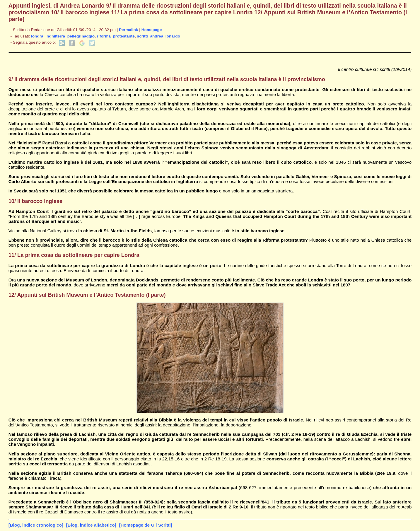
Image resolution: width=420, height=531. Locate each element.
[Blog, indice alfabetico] (91, 525)
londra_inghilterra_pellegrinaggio (63, 36)
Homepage (152, 30)
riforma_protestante (116, 36)
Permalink (128, 30)
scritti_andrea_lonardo (159, 36)
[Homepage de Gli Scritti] (145, 525)
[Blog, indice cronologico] (36, 525)
